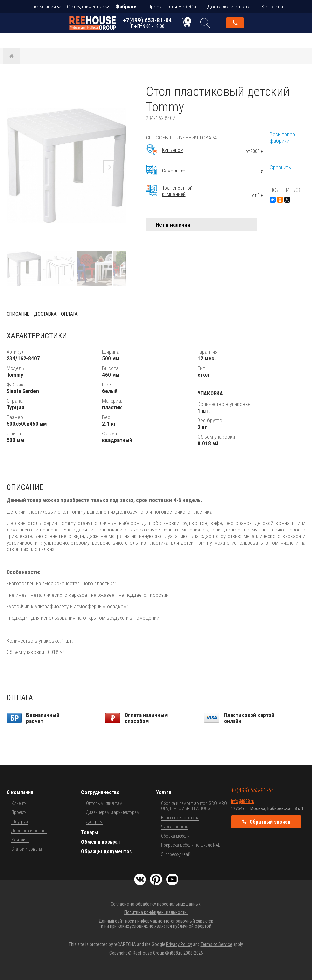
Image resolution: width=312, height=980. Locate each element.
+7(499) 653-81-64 (147, 23)
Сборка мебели (175, 836)
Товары (90, 833)
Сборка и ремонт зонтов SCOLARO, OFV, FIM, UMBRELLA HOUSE (194, 806)
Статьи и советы (27, 849)
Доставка (45, 314)
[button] (120, 90)
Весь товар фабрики (282, 138)
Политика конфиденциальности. (156, 912)
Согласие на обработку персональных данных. (156, 904)
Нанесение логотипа (180, 818)
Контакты (272, 7)
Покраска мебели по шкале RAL (191, 845)
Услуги (164, 792)
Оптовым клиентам (104, 803)
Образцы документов (106, 851)
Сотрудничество (86, 7)
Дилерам (94, 822)
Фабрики (126, 7)
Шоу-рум (20, 822)
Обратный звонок (235, 23)
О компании (43, 7)
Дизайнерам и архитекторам (113, 812)
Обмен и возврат (101, 842)
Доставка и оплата (229, 7)
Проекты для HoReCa (172, 7)
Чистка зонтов (175, 827)
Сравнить (280, 167)
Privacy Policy (179, 944)
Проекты (19, 812)
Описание (18, 314)
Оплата (69, 314)
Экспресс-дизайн (177, 854)
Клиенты (19, 803)
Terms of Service (217, 944)
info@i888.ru (243, 801)
